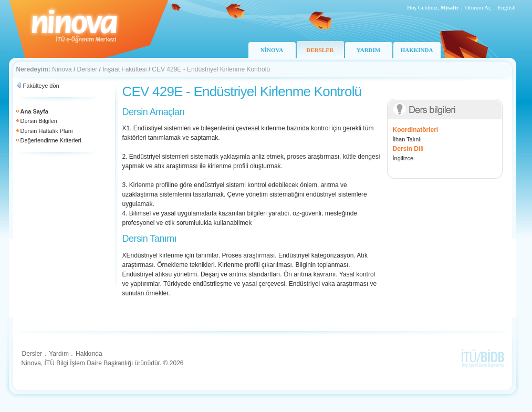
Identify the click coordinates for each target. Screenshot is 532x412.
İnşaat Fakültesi (124, 69)
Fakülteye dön (41, 86)
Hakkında (89, 354)
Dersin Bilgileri (39, 121)
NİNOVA (272, 50)
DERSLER (320, 50)
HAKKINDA (417, 50)
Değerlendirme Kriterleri (51, 140)
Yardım (59, 354)
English (507, 7)
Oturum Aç (478, 7)
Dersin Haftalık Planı (47, 131)
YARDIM (368, 50)
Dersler (87, 69)
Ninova (62, 69)
